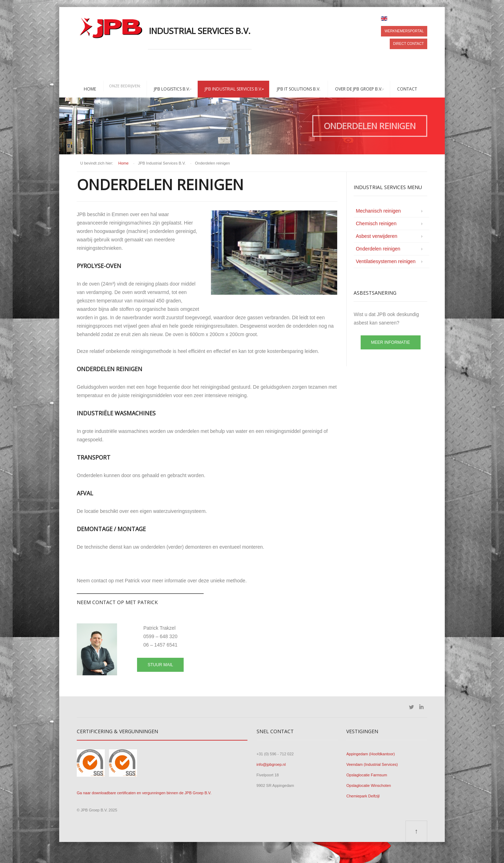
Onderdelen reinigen (378, 249)
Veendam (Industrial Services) (372, 764)
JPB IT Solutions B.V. (299, 89)
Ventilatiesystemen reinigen (386, 261)
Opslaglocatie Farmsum (367, 775)
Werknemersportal (404, 31)
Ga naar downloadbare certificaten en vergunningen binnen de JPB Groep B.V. (144, 793)
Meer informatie (391, 342)
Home (90, 89)
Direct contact (408, 44)
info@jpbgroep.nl (271, 764)
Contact (407, 89)
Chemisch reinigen (376, 223)
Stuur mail (160, 665)
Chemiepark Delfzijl (363, 796)
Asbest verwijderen (376, 236)
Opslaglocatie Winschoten (369, 785)
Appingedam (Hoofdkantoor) (370, 754)
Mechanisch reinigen (378, 211)
